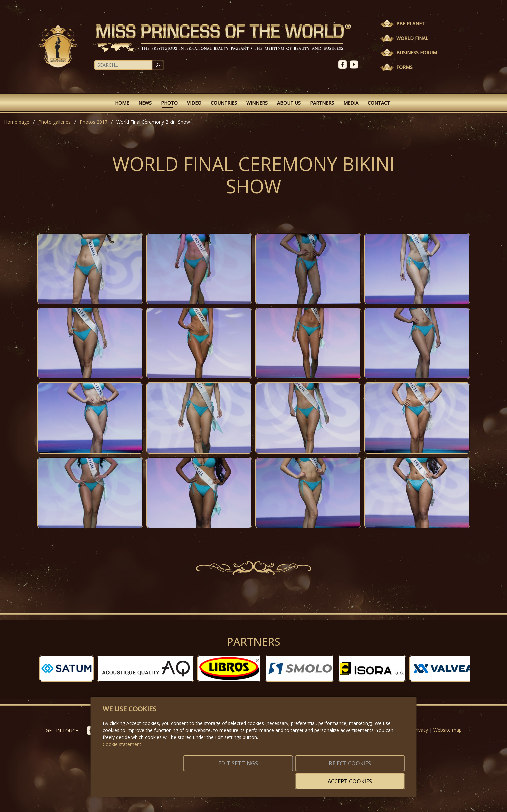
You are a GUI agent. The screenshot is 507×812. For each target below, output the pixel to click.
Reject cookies (306, 777)
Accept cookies (372, 777)
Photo (169, 103)
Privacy (420, 730)
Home (122, 103)
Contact (379, 103)
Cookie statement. (122, 754)
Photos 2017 (93, 122)
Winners (257, 103)
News (145, 103)
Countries (224, 103)
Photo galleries (54, 122)
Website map (447, 730)
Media (351, 103)
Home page (17, 122)
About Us (289, 103)
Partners (322, 103)
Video (194, 103)
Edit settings (239, 777)
